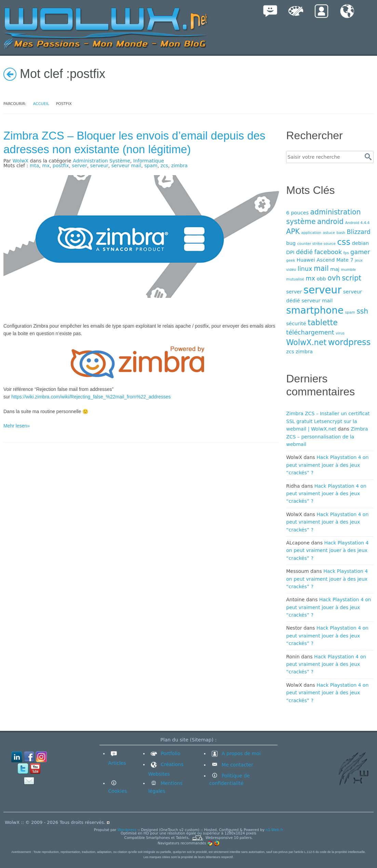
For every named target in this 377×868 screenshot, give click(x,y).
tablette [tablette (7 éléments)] (323, 323)
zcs (164, 166)
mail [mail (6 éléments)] (321, 268)
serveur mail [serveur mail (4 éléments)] (317, 300)
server (79, 166)
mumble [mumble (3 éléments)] (349, 270)
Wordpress (127, 830)
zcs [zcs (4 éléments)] (290, 351)
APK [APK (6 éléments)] (293, 232)
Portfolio (164, 753)
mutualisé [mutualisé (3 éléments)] (295, 279)
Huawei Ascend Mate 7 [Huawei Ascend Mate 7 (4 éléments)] (325, 260)
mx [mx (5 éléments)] (310, 278)
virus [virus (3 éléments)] (340, 333)
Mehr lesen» (17, 426)
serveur (99, 166)
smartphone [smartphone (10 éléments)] (315, 310)
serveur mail (126, 166)
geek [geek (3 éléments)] (291, 260)
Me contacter (237, 765)
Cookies (118, 791)
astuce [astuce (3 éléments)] (329, 233)
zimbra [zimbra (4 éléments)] (304, 351)
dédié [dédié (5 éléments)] (304, 252)
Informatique (149, 161)
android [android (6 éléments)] (330, 222)
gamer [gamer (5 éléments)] (360, 252)
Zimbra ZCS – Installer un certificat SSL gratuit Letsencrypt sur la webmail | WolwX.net (328, 421)
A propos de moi (235, 753)
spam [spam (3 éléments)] (350, 312)
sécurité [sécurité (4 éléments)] (296, 323)
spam (151, 166)
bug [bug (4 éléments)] (291, 243)
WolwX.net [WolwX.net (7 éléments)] (306, 342)
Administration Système (102, 161)
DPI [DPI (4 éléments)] (290, 252)
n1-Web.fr (274, 830)
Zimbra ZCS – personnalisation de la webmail (327, 437)
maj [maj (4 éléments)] (335, 269)
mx (46, 166)
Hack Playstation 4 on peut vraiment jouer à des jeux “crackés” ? (327, 465)
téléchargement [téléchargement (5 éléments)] (310, 332)
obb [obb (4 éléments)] (321, 279)
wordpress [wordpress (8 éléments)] (349, 342)
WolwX (21, 161)
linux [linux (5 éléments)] (305, 269)
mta (35, 166)
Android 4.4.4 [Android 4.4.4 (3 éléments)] (358, 223)
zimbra (179, 166)
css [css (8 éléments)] (344, 242)
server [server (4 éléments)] (294, 292)
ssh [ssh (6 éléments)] (362, 311)
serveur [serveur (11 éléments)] (322, 290)
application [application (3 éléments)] (311, 233)
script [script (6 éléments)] (352, 278)
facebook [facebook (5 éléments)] (328, 252)
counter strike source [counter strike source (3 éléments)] (316, 244)
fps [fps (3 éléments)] (346, 253)
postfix (61, 166)
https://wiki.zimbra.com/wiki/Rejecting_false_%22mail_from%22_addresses (91, 397)
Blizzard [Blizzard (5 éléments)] (358, 232)
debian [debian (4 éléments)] (361, 243)
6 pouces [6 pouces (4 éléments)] (297, 213)
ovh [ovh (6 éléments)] (334, 278)
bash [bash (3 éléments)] (341, 233)
